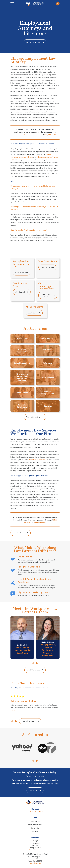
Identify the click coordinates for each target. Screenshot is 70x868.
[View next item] (37, 663)
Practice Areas (35, 821)
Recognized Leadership (29, 567)
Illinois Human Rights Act (37, 460)
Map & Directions (35, 850)
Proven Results (25, 557)
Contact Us (35, 828)
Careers (35, 831)
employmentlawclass (35, 825)
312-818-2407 (35, 812)
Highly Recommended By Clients (34, 592)
